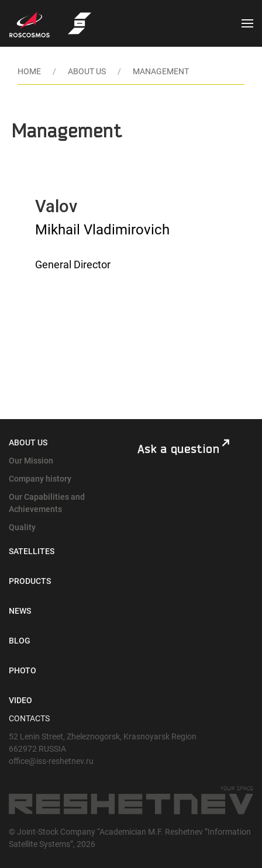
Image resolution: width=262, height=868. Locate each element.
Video (20, 700)
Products (30, 581)
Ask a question (178, 449)
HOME (29, 71)
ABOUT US (87, 71)
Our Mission (31, 461)
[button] (247, 23)
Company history (40, 479)
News (20, 611)
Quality (22, 527)
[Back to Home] (80, 23)
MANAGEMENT (161, 71)
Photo (23, 670)
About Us (28, 442)
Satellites (32, 551)
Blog (20, 641)
